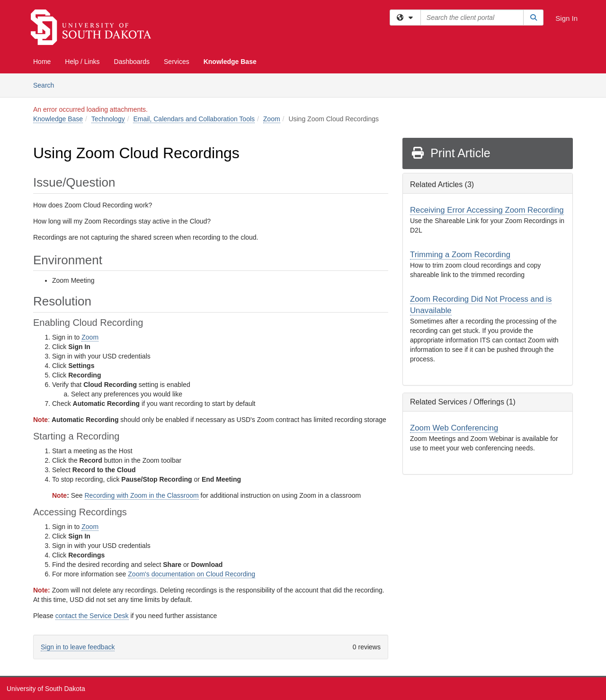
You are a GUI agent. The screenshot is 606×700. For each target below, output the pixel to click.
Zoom (272, 119)
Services (177, 62)
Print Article (450, 153)
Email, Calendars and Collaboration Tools (194, 119)
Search (47, 85)
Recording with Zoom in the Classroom (142, 495)
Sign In (566, 18)
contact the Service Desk (92, 616)
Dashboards (132, 62)
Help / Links (82, 62)
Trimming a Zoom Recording (460, 255)
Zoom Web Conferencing (454, 428)
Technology (108, 119)
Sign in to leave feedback (78, 647)
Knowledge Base (230, 62)
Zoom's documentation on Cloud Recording (192, 574)
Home (42, 62)
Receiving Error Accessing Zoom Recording (487, 210)
